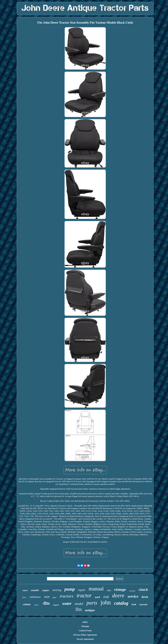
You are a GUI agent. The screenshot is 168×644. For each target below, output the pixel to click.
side (109, 590)
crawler (35, 590)
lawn (145, 597)
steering (57, 590)
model (79, 604)
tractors (67, 596)
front (24, 597)
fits (79, 609)
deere (118, 595)
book (134, 604)
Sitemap (85, 626)
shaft (106, 597)
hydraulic (143, 605)
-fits (46, 603)
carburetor (35, 597)
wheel (25, 590)
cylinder (27, 604)
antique (90, 610)
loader (36, 605)
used (97, 597)
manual (96, 589)
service (133, 596)
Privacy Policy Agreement (85, 635)
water (67, 603)
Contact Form (85, 630)
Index (85, 622)
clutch (143, 590)
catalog (121, 603)
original (56, 605)
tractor (84, 596)
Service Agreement (85, 639)
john (106, 602)
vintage (120, 589)
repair (82, 590)
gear (55, 597)
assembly (132, 591)
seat (47, 597)
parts (92, 603)
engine (46, 590)
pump (70, 589)
